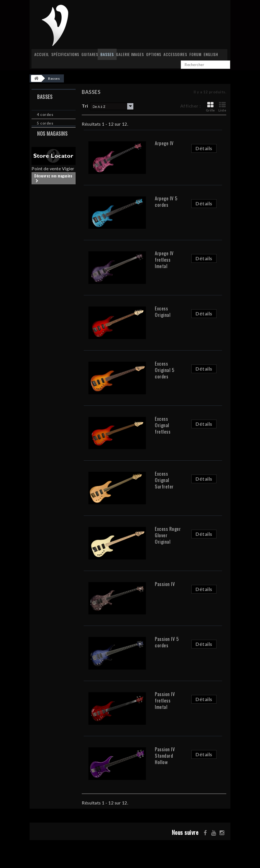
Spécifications (65, 54)
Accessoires (175, 54)
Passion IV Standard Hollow (165, 756)
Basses (107, 54)
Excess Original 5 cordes (164, 370)
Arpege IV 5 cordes (166, 201)
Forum (195, 54)
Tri (85, 106)
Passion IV (165, 584)
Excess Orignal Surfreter (164, 480)
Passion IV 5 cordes (167, 642)
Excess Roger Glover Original (168, 535)
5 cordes (45, 123)
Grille (210, 107)
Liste (222, 107)
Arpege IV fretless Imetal (164, 260)
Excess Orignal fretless (163, 425)
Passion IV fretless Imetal (165, 700)
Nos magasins (52, 144)
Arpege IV (164, 143)
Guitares (90, 54)
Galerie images (130, 54)
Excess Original (163, 312)
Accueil (42, 54)
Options (154, 54)
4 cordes (45, 115)
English (211, 54)
